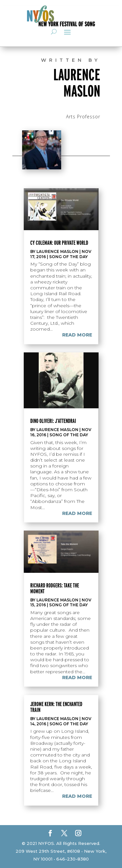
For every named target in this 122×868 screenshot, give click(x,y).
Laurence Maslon (57, 251)
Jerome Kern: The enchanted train (56, 707)
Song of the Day (68, 257)
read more (77, 335)
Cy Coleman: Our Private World (59, 243)
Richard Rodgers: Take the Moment (55, 588)
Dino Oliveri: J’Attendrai (53, 421)
